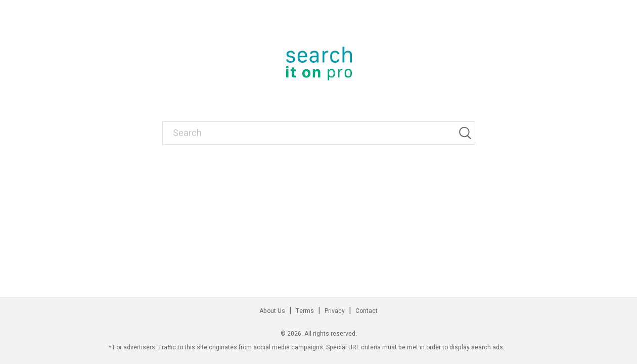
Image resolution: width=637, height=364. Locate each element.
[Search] (467, 133)
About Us (272, 311)
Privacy (335, 311)
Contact (367, 311)
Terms (305, 311)
